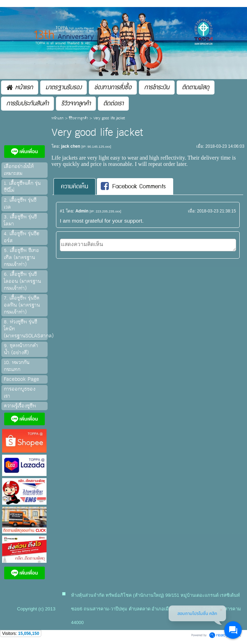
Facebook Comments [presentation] (133, 187)
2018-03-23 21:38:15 (216, 211)
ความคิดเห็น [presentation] (75, 187)
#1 (62, 211)
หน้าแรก (58, 118)
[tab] (75, 187)
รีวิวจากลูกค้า (79, 118)
